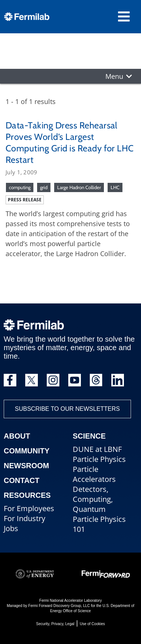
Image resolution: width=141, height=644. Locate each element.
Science (89, 436)
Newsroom (26, 466)
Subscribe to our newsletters (67, 409)
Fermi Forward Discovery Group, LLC (59, 606)
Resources (27, 495)
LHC (115, 187)
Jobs (11, 528)
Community (27, 451)
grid (44, 187)
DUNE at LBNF (97, 449)
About (17, 436)
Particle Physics (99, 459)
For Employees (29, 508)
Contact (22, 480)
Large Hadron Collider (79, 187)
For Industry (24, 518)
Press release (25, 200)
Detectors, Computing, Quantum (93, 499)
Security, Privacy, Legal (55, 624)
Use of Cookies (92, 624)
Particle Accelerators (94, 474)
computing (20, 187)
